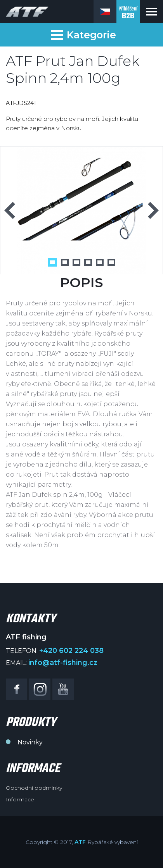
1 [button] (52, 262)
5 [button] (100, 262)
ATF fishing (27, 12)
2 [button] (65, 262)
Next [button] (153, 210)
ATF (80, 842)
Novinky (30, 742)
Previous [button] (10, 210)
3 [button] (76, 262)
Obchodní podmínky (34, 788)
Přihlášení (128, 13)
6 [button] (111, 262)
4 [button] (88, 262)
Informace (20, 799)
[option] (81, 210)
